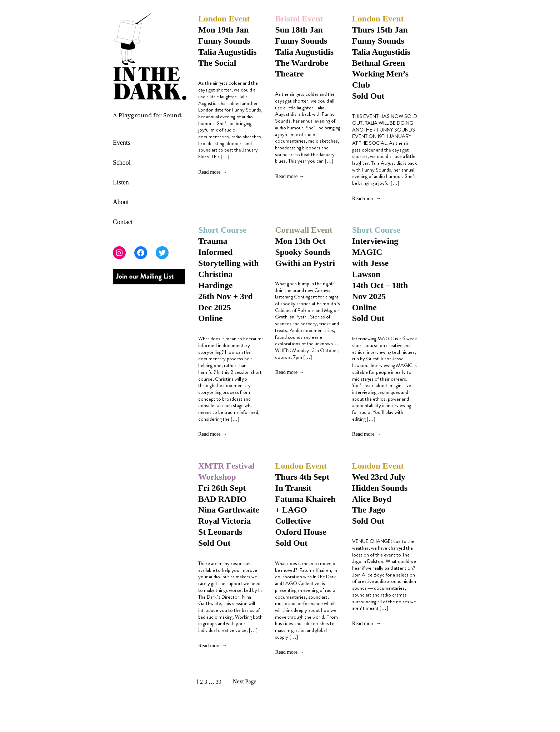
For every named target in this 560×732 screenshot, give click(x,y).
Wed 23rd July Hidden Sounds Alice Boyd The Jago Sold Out (380, 493)
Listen (121, 182)
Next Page (245, 681)
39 (219, 682)
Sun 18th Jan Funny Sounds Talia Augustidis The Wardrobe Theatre (304, 46)
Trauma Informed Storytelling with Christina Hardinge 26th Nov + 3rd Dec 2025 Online (229, 274)
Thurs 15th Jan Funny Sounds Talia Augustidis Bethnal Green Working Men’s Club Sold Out (381, 57)
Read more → (213, 172)
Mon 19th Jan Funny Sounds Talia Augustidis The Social (227, 41)
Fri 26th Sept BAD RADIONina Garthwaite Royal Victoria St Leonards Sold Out (229, 504)
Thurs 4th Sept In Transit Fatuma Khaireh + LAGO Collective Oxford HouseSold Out (305, 504)
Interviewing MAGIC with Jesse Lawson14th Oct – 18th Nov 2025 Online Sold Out (380, 274)
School (122, 163)
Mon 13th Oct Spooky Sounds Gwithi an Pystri (305, 246)
